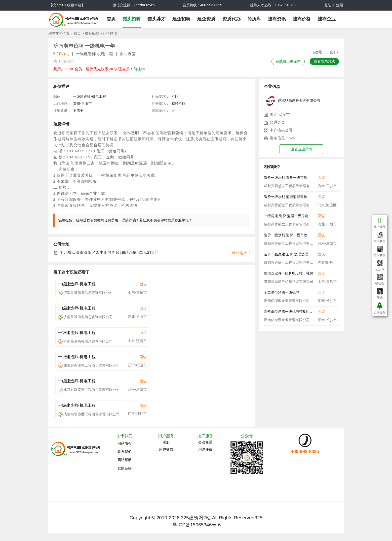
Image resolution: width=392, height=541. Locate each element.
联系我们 (125, 452)
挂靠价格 (302, 19)
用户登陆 (166, 449)
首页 (111, 19)
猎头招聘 (132, 19)
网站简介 (125, 444)
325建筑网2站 (196, 518)
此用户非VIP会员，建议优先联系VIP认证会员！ (99, 69)
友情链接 (125, 468)
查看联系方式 (324, 61)
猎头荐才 (156, 19)
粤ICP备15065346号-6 (197, 525)
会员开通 (205, 442)
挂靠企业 (327, 19)
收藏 (318, 52)
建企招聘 (181, 19)
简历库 (254, 19)
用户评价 (205, 449)
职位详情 (110, 33)
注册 (340, 5)
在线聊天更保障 (288, 61)
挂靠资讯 (277, 19)
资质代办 (231, 19)
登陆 (328, 5)
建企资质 (206, 19)
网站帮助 (125, 460)
